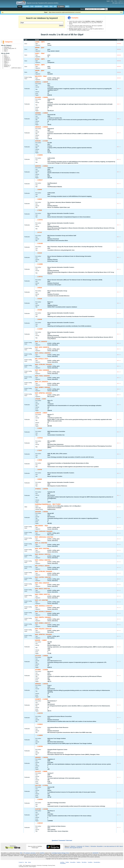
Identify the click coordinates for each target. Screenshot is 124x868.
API (55, 7)
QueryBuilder (39, 7)
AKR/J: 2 (6, 56)
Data (51, 7)
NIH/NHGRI (95, 853)
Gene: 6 (6, 50)
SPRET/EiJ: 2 (7, 65)
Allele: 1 (6, 51)
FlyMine (67, 862)
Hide (121, 12)
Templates (26, 7)
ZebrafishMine (97, 862)
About (116, 1)
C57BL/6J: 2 (7, 59)
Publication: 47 (8, 47)
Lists (32, 7)
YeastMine (90, 862)
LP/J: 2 (6, 64)
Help (112, 1)
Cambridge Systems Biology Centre (60, 853)
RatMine (79, 862)
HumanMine (63, 863)
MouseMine (73, 862)
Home (20, 7)
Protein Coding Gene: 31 (10, 48)
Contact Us (121, 1)
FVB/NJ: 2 (6, 63)
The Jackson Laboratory (30, 853)
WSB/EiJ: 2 (7, 67)
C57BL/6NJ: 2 (7, 60)
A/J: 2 (5, 55)
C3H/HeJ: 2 (7, 58)
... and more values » (16, 68)
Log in (108, 1)
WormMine (84, 862)
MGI (21, 853)
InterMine (42, 853)
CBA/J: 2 (6, 61)
